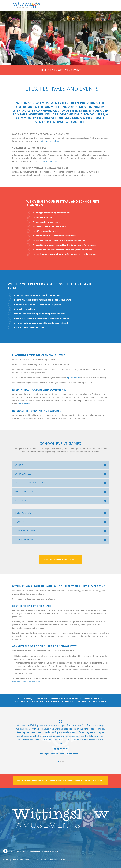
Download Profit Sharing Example (27, 681)
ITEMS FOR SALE (40, 860)
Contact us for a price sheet (60, 559)
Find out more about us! (52, 141)
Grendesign (54, 851)
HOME (6, 860)
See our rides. (24, 404)
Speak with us (73, 378)
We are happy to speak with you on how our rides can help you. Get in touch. (60, 780)
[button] (58, 761)
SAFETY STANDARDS (21, 860)
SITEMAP (54, 860)
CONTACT (66, 860)
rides (42, 328)
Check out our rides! (49, 161)
